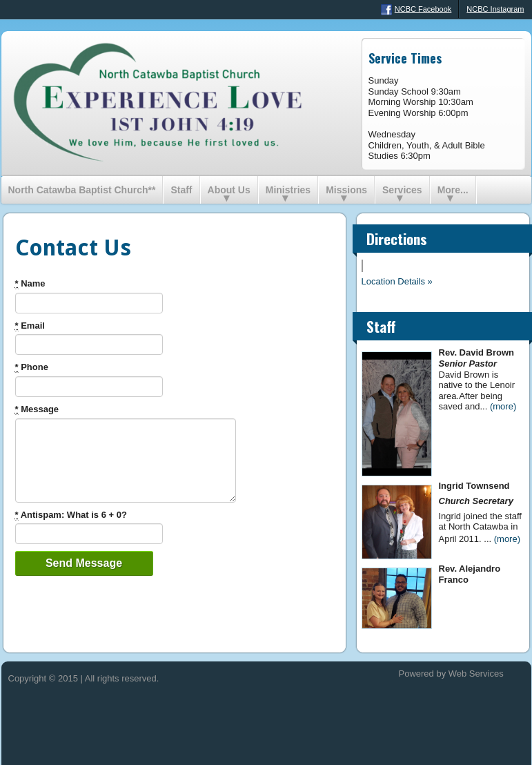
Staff (181, 190)
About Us (229, 190)
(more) (503, 406)
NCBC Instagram (495, 9)
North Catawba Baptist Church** (82, 190)
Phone (32, 367)
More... (453, 190)
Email (30, 326)
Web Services (476, 674)
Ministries (288, 190)
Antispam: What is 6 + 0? (71, 515)
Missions (346, 190)
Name (30, 284)
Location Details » (397, 281)
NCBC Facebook (416, 10)
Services (402, 190)
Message (37, 409)
